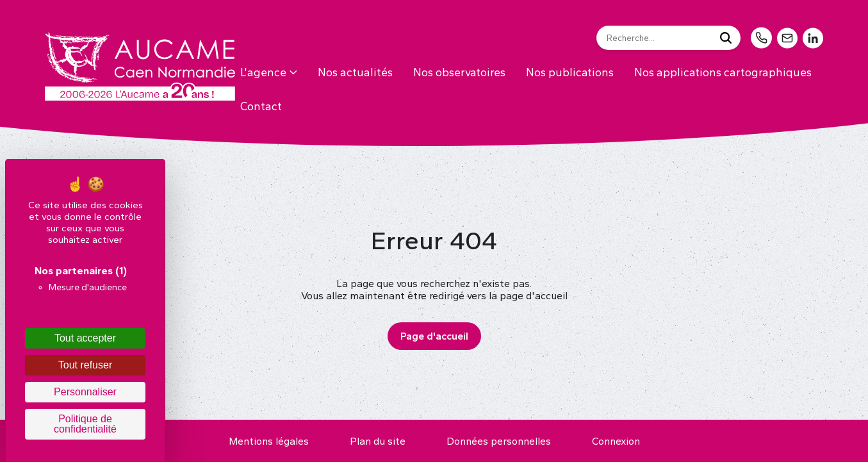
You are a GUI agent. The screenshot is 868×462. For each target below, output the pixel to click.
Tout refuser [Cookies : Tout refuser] (85, 365)
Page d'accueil (434, 336)
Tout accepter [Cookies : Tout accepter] (85, 338)
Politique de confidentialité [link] (85, 424)
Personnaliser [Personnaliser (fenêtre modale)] (85, 392)
